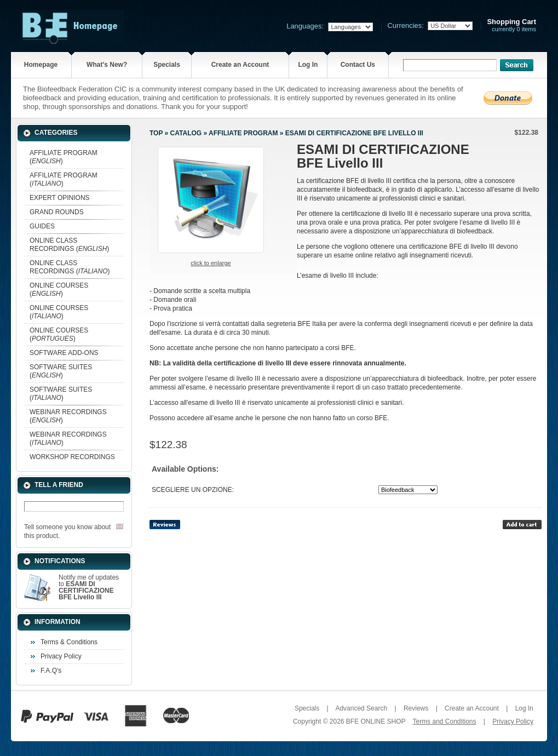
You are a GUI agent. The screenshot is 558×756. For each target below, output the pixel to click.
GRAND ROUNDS (57, 212)
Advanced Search (361, 708)
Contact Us (358, 65)
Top (156, 133)
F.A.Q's (51, 671)
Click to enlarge (211, 263)
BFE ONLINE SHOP (376, 721)
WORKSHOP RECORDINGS (72, 457)
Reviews (416, 708)
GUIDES (42, 226)
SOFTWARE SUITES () (61, 371)
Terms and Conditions (444, 721)
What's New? (107, 65)
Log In (308, 65)
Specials (167, 65)
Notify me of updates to (89, 587)
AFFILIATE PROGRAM (243, 133)
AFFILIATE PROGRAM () (64, 157)
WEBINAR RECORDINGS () (68, 416)
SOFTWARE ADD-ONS (64, 353)
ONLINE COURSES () (59, 290)
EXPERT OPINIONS (60, 198)
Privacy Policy (61, 656)
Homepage (41, 65)
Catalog (186, 133)
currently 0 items (511, 25)
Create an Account (240, 65)
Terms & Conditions (69, 642)
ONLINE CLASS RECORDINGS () (69, 245)
